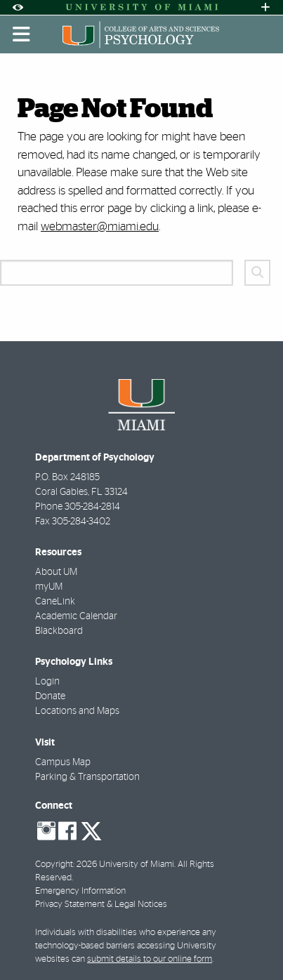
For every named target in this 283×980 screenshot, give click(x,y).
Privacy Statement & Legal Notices (101, 905)
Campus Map (63, 762)
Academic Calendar (76, 616)
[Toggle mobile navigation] (22, 34)
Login (47, 682)
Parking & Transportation (87, 777)
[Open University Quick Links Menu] (265, 7)
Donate (50, 696)
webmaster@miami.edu (100, 226)
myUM (49, 587)
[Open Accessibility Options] (18, 7)
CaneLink (55, 602)
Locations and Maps (77, 711)
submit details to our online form (150, 959)
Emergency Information (80, 891)
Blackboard (59, 631)
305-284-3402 (81, 522)
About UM (56, 572)
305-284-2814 (92, 507)
